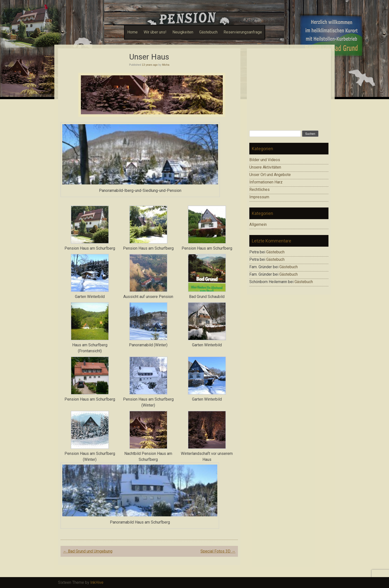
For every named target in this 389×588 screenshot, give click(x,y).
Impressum (259, 197)
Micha (166, 65)
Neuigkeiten (183, 32)
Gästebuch (208, 32)
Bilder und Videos (265, 160)
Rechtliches (259, 190)
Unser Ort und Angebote (270, 175)
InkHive (97, 582)
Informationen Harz (266, 182)
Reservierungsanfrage (243, 32)
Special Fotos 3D (218, 551)
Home (132, 32)
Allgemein (258, 224)
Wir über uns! (155, 32)
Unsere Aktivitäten (265, 167)
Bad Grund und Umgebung (88, 551)
